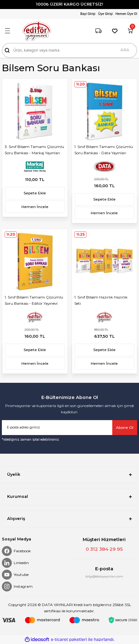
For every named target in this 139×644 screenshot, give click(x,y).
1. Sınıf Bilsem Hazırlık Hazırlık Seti (101, 300)
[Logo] (37, 31)
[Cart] (130, 31)
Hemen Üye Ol (126, 14)
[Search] (69, 50)
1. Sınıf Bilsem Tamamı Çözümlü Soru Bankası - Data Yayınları (104, 150)
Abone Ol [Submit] (125, 427)
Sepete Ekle (35, 193)
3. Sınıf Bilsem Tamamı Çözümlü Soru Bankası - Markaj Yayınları (34, 150)
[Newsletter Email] (69, 428)
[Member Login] (88, 14)
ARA (125, 50)
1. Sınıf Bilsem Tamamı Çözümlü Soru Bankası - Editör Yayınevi (34, 300)
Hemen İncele (35, 207)
